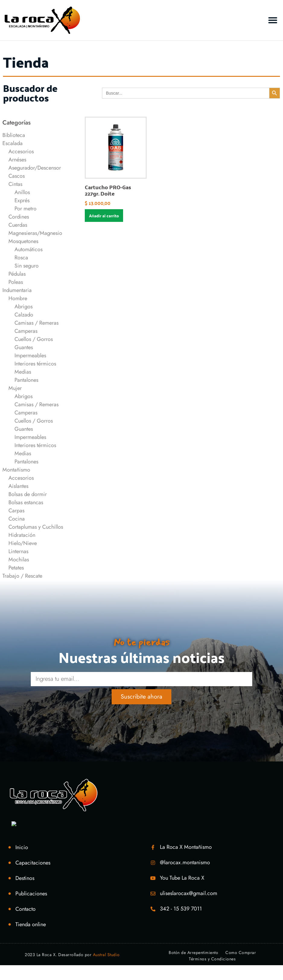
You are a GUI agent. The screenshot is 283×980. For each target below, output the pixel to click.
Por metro (25, 209)
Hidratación (22, 535)
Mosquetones (23, 241)
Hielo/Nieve (23, 543)
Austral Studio (106, 955)
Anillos (22, 192)
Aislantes (18, 486)
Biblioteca (14, 135)
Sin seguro (27, 266)
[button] (273, 20)
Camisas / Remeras (37, 323)
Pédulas (17, 274)
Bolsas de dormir (28, 494)
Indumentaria (17, 290)
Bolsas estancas (26, 502)
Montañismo (16, 470)
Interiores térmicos (35, 364)
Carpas (16, 511)
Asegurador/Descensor (35, 168)
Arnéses (17, 160)
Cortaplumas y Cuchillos (36, 527)
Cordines (19, 217)
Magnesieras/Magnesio (35, 233)
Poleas (16, 282)
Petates (16, 568)
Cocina (17, 519)
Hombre (18, 298)
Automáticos (29, 249)
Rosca (21, 258)
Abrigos (24, 307)
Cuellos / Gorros (34, 339)
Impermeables (30, 355)
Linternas (18, 551)
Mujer (15, 388)
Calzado (24, 315)
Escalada (13, 143)
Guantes (24, 347)
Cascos (17, 176)
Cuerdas (18, 225)
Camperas (26, 331)
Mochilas (19, 560)
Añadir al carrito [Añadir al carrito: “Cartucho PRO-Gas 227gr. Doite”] (104, 216)
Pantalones (26, 380)
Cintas (15, 184)
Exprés (22, 200)
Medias (23, 372)
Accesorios (21, 151)
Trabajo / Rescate (22, 576)
